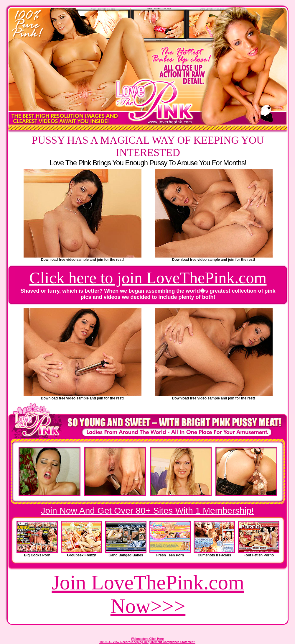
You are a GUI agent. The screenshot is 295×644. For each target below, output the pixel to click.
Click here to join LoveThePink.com (148, 278)
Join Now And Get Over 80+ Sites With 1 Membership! (147, 511)
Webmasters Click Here (147, 639)
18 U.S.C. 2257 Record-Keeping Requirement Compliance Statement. (147, 642)
